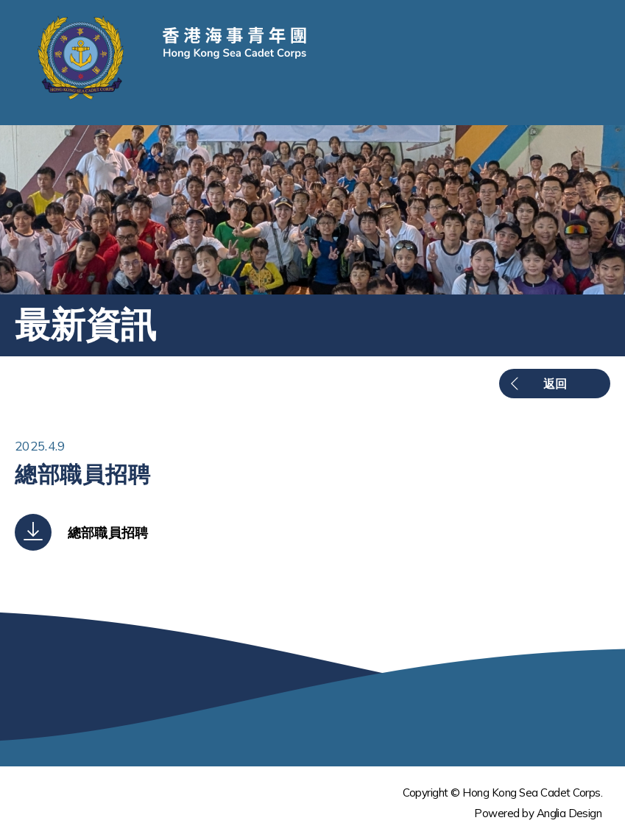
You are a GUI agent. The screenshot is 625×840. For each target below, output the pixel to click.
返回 (555, 384)
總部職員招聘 (108, 533)
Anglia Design (569, 813)
